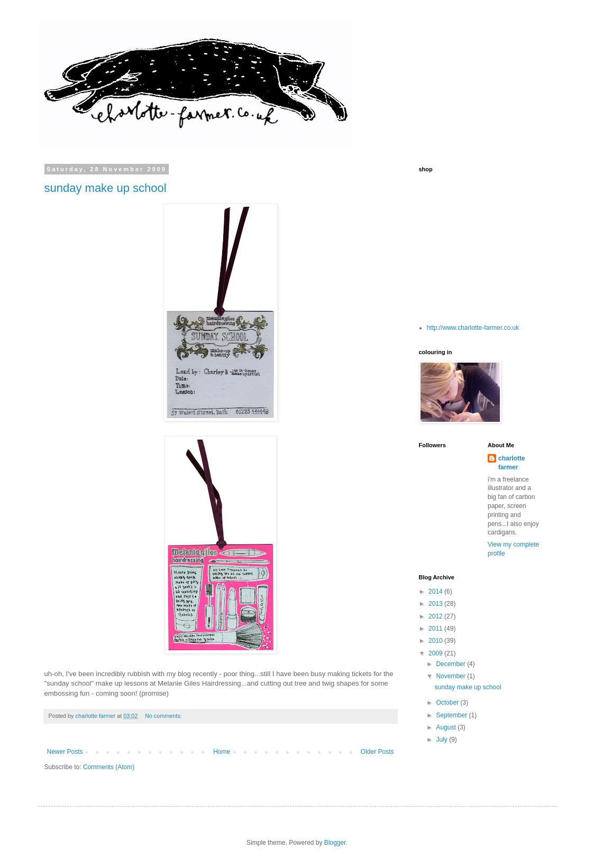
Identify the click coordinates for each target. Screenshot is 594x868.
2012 (436, 616)
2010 (436, 641)
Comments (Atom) (109, 767)
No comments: (164, 716)
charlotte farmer (512, 463)
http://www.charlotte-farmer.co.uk (473, 328)
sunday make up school (106, 188)
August (447, 727)
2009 (436, 653)
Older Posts (377, 752)
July (442, 740)
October (448, 703)
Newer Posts (65, 752)
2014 (436, 592)
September (452, 715)
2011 (436, 629)
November (451, 676)
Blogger (335, 843)
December (451, 664)
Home (222, 752)
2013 (436, 604)
